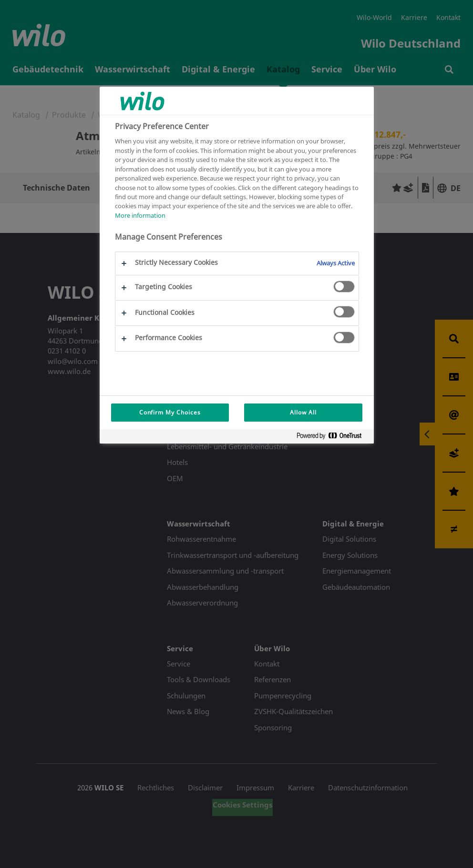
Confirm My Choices (170, 412)
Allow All (303, 412)
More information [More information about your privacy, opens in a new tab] (140, 215)
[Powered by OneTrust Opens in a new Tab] (333, 438)
